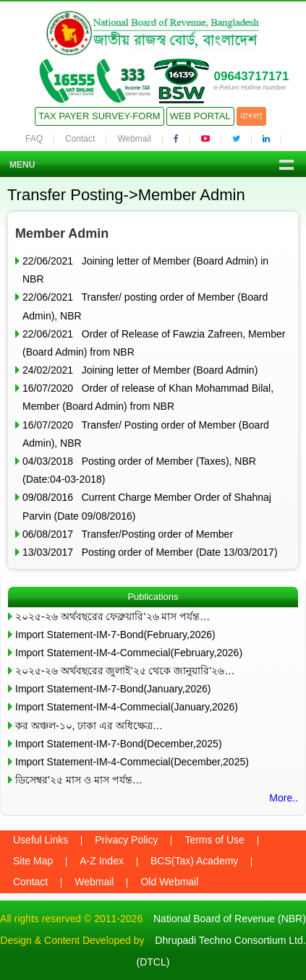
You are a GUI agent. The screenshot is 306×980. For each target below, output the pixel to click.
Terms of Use (214, 840)
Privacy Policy (126, 840)
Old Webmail (169, 882)
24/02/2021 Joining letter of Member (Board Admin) (140, 370)
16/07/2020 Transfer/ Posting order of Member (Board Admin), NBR (146, 434)
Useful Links (41, 840)
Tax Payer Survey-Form (99, 116)
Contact (80, 139)
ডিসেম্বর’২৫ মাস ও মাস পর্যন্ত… (79, 780)
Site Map (33, 861)
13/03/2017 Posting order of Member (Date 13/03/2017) (150, 552)
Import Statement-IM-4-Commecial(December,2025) (132, 762)
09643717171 (251, 76)
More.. (284, 798)
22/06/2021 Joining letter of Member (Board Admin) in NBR (145, 270)
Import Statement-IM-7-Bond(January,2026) (113, 689)
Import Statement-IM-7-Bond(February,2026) (115, 635)
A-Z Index (102, 861)
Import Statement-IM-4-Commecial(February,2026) (129, 653)
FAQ (34, 139)
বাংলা (251, 116)
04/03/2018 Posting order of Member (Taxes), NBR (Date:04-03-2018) (139, 470)
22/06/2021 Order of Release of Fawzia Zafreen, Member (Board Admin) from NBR (154, 343)
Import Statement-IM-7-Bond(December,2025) (119, 744)
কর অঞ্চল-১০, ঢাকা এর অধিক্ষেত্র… (89, 726)
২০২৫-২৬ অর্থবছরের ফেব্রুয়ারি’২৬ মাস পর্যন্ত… (112, 616)
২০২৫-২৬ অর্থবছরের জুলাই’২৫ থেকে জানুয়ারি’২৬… (125, 671)
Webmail (134, 139)
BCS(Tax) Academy (194, 861)
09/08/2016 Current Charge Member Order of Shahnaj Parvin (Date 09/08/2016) (147, 506)
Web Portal (200, 116)
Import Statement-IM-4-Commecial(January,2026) (127, 707)
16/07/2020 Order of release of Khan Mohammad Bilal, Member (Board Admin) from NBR (148, 397)
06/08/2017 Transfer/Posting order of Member (128, 534)
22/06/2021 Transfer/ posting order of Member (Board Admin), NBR (145, 306)
